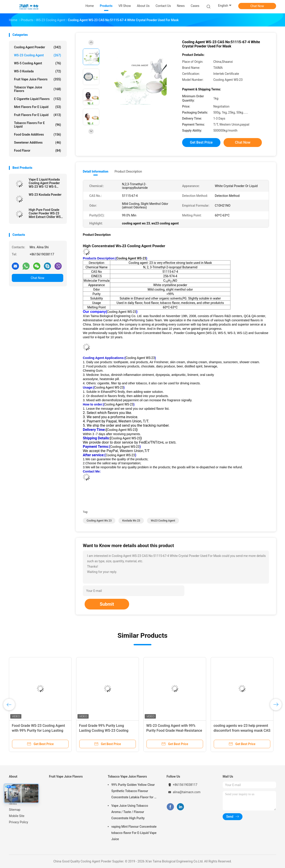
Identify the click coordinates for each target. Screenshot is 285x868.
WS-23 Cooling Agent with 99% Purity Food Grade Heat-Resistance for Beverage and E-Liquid (174, 730)
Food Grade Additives (38, 134)
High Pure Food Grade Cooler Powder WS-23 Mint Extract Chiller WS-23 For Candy (45, 213)
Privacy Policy (18, 822)
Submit (107, 604)
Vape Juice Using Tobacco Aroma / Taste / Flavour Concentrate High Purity (130, 812)
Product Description (128, 171)
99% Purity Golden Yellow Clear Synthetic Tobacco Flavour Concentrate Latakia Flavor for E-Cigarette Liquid (134, 792)
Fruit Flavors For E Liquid (38, 115)
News (13, 803)
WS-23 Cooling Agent (38, 55)
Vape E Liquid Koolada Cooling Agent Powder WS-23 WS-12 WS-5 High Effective (44, 183)
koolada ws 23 (131, 521)
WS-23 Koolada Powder (45, 195)
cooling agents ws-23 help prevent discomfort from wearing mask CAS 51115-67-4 (242, 730)
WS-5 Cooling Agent (38, 63)
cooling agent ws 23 (99, 521)
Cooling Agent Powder (38, 47)
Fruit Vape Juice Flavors (38, 79)
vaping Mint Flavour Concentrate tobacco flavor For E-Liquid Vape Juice (134, 833)
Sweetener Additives (38, 143)
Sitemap (15, 810)
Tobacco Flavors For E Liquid (38, 125)
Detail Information (96, 171)
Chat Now (257, 6)
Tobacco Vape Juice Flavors (38, 89)
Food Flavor (38, 151)
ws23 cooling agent (163, 521)
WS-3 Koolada (38, 71)
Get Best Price (201, 142)
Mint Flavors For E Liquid (38, 107)
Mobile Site (17, 816)
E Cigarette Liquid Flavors (38, 99)
